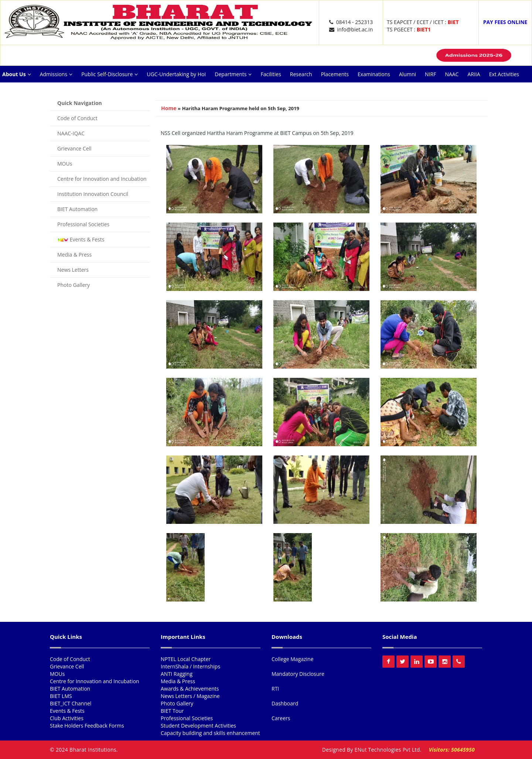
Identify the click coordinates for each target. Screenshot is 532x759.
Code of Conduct (77, 118)
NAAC (452, 74)
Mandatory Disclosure (298, 674)
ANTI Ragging (177, 674)
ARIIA (474, 74)
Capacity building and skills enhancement (210, 733)
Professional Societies (83, 224)
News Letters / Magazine (190, 696)
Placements (335, 74)
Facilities (271, 74)
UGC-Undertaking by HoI (176, 74)
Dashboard (285, 703)
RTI (275, 689)
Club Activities (67, 718)
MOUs (65, 164)
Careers (63, 91)
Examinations (374, 74)
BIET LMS (61, 696)
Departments (233, 74)
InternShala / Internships (190, 666)
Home (169, 108)
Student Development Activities (198, 726)
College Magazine (293, 659)
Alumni (407, 74)
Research (301, 74)
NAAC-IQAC (71, 133)
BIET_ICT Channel (71, 703)
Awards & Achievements (190, 689)
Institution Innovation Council (93, 194)
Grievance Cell (74, 148)
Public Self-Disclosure (110, 74)
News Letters (73, 270)
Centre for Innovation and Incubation (102, 179)
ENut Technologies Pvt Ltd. (388, 750)
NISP (8, 91)
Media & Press (74, 255)
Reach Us (34, 91)
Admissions (56, 74)
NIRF (430, 74)
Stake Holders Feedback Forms (87, 726)
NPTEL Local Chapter (186, 659)
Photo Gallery (74, 285)
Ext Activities (504, 74)
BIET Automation (77, 209)
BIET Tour (172, 711)
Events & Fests (81, 239)
